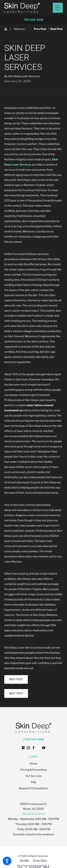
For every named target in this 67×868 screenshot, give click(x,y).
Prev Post (16, 679)
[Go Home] (7, 29)
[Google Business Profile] (23, 748)
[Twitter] (39, 748)
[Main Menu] (58, 8)
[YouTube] (44, 748)
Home (33, 764)
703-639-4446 (33, 20)
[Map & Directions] (34, 814)
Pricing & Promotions (34, 770)
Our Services (33, 776)
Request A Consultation (33, 788)
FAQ (33, 782)
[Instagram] (28, 748)
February (19, 29)
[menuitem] (33, 764)
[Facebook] (33, 748)
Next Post (16, 693)
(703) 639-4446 (34, 739)
